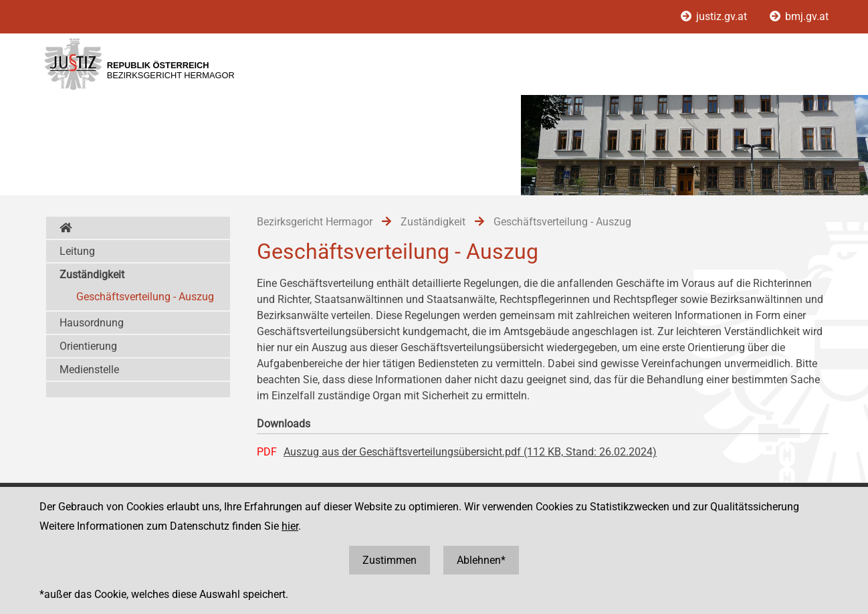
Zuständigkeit (92, 275)
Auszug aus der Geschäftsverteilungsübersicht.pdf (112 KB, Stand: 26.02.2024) (470, 452)
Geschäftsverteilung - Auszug (145, 297)
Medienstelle (89, 370)
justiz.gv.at (715, 16)
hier (290, 526)
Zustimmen (390, 560)
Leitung (77, 251)
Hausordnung (92, 323)
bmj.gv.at (799, 16)
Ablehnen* (481, 560)
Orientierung (88, 346)
